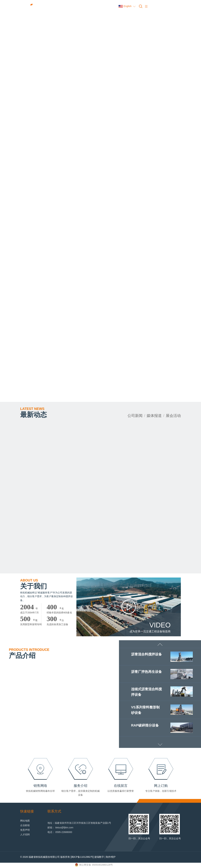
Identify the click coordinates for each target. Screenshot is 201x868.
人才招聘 (25, 835)
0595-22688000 (64, 832)
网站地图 (25, 821)
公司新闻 (135, 416)
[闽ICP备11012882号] (82, 857)
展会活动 (173, 416)
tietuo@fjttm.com (64, 828)
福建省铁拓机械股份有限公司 (44, 857)
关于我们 (34, 584)
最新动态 (34, 413)
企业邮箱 (25, 825)
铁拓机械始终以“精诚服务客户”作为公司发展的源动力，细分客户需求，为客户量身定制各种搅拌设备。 (46, 597)
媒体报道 (154, 416)
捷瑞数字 (99, 857)
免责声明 (25, 830)
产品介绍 (29, 654)
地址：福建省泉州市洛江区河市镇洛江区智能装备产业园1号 (79, 823)
